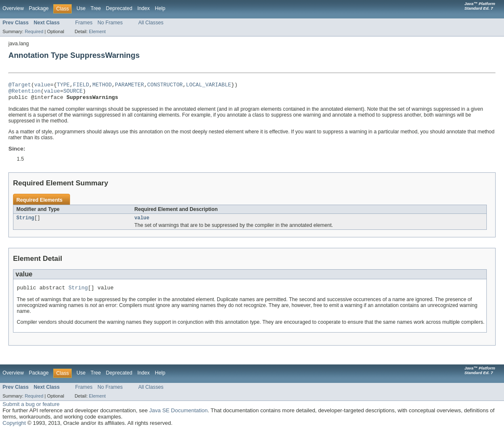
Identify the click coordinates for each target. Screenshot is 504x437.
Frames (84, 23)
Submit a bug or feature (31, 410)
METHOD (102, 86)
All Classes (151, 23)
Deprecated (119, 8)
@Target (20, 86)
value (42, 86)
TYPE (63, 86)
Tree (96, 8)
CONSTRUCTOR (165, 86)
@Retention (25, 93)
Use (81, 8)
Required (34, 31)
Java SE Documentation (178, 416)
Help (160, 8)
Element (97, 31)
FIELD (81, 86)
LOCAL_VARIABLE (208, 86)
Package (39, 8)
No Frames (110, 23)
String (25, 222)
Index (143, 8)
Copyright (14, 429)
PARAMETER (129, 86)
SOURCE (73, 93)
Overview (13, 8)
